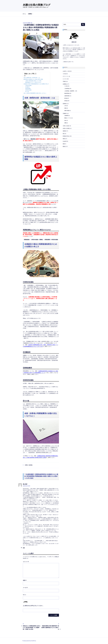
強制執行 (65, 131)
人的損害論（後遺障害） (70, 91)
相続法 (64, 139)
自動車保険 (67, 96)
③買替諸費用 (28, 89)
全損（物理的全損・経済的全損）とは (32, 78)
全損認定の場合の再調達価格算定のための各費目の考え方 (36, 84)
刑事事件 (65, 104)
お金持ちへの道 (66, 71)
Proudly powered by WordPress (29, 641)
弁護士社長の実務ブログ (37, 5)
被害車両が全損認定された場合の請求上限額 (33, 79)
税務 (64, 144)
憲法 (64, 134)
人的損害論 (67, 89)
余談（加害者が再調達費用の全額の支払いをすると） (35, 93)
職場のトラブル (68, 118)
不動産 (64, 81)
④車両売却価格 (28, 90)
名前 (25, 580)
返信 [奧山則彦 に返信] (24, 548)
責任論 (66, 98)
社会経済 (65, 141)
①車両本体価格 (28, 86)
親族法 (64, 146)
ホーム (24, 14)
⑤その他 (27, 92)
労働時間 (66, 116)
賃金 (65, 120)
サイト (25, 595)
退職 (65, 123)
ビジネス (65, 79)
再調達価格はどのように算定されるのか (33, 82)
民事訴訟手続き (66, 136)
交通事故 (31, 14)
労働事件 (65, 113)
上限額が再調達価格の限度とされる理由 (33, 81)
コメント (26, 562)
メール (25, 588)
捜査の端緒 (67, 111)
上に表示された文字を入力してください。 (33, 606)
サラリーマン (66, 76)
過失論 (66, 101)
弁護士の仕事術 (66, 128)
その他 (64, 74)
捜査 (65, 108)
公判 (65, 106)
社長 (31, 23)
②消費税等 (27, 87)
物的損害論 (30, 465)
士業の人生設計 (66, 126)
